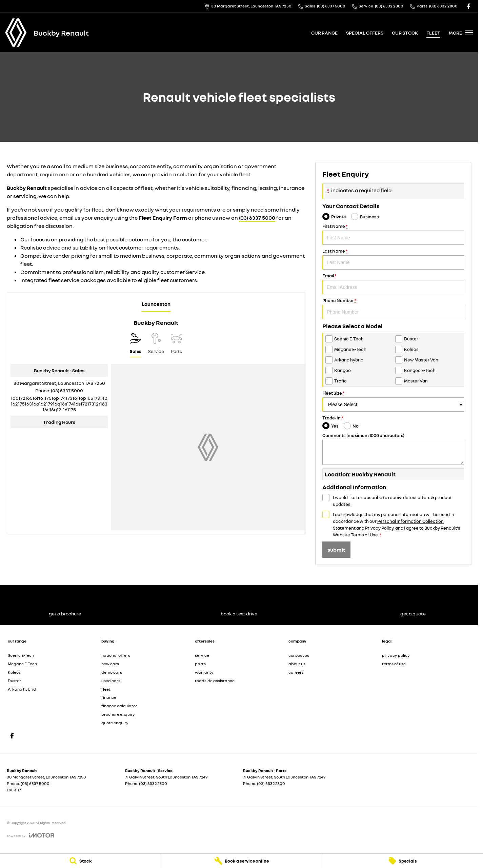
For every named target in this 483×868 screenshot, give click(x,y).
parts (200, 664)
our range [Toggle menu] (324, 33)
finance (109, 697)
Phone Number (393, 308)
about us (297, 664)
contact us (299, 655)
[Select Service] (156, 345)
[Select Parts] (176, 345)
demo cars (112, 672)
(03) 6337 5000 (257, 218)
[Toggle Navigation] (461, 33)
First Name (393, 234)
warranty (204, 672)
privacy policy (396, 655)
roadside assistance (215, 681)
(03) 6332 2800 (153, 783)
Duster (14, 681)
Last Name (393, 259)
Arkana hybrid (22, 689)
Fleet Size (393, 401)
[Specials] (403, 861)
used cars (111, 681)
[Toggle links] (31, 835)
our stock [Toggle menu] (405, 33)
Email (393, 284)
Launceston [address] (156, 304)
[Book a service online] (241, 861)
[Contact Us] (248, 6)
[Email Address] (59, 404)
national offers (116, 655)
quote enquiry (115, 723)
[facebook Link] (469, 6)
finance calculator (119, 706)
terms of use (394, 664)
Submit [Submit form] (336, 550)
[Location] (136, 345)
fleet (433, 33)
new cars (110, 664)
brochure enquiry (118, 714)
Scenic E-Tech (21, 655)
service (202, 655)
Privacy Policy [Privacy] (379, 528)
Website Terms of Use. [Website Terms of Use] (356, 535)
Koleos (14, 672)
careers (296, 672)
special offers (365, 33)
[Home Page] (16, 33)
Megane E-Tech (22, 664)
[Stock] (80, 861)
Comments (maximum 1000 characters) (393, 449)
